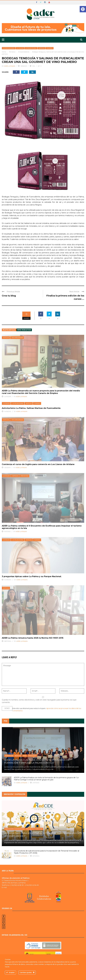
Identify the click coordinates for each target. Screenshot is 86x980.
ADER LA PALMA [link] (22, 856)
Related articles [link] (9, 330)
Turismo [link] (37, 403)
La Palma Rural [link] (31, 48)
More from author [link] (24, 330)
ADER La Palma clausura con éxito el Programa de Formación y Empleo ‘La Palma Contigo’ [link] (37, 761)
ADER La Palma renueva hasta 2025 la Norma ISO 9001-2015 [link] (33, 638)
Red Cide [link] (39, 829)
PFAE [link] (25, 756)
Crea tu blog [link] (9, 296)
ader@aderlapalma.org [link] (17, 887)
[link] (83, 9)
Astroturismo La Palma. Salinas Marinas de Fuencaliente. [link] (31, 408)
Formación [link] (9, 756)
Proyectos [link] (24, 476)
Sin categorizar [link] (17, 338)
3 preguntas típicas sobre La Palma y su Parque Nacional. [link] (32, 576)
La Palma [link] (20, 48)
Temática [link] (49, 48)
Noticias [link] (41, 48)
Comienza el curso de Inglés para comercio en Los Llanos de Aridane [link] (38, 464)
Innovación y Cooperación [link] (15, 829)
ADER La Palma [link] (10, 66)
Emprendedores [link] (9, 48)
